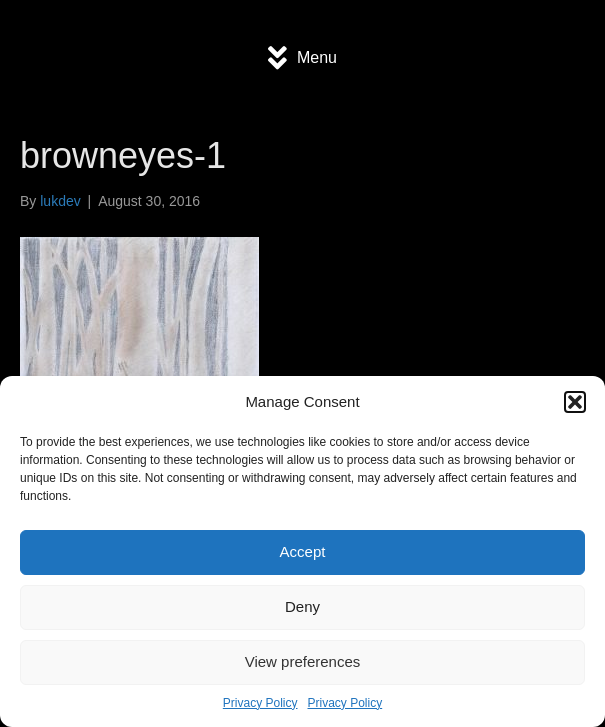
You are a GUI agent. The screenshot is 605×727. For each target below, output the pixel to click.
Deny (302, 606)
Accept (303, 551)
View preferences (303, 661)
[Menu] (302, 58)
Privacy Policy (260, 703)
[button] (575, 402)
